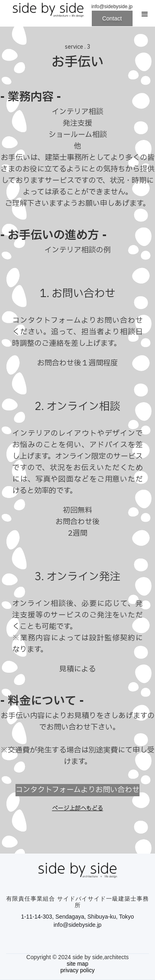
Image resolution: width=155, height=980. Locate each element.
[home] (46, 14)
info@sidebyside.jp (77, 925)
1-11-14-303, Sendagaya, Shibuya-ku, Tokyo (78, 917)
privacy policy (77, 970)
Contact (112, 18)
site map (78, 964)
